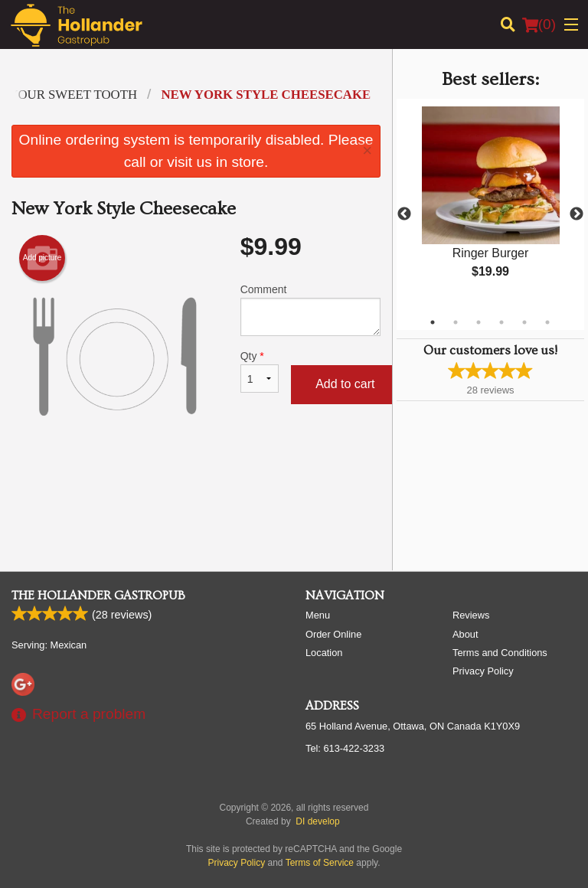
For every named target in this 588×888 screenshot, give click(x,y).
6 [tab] (547, 322)
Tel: (345, 748)
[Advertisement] (196, 509)
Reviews (471, 615)
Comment (310, 310)
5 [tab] (524, 322)
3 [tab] (479, 322)
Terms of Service (320, 863)
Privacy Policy (483, 671)
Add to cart (345, 384)
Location (324, 653)
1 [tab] (433, 322)
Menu (318, 615)
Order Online (333, 634)
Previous (404, 214)
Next (577, 214)
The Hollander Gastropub (98, 596)
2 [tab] (456, 322)
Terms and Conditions (500, 653)
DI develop (317, 821)
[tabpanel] (490, 205)
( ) (539, 24)
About (465, 634)
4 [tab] (501, 322)
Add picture (42, 258)
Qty (260, 371)
